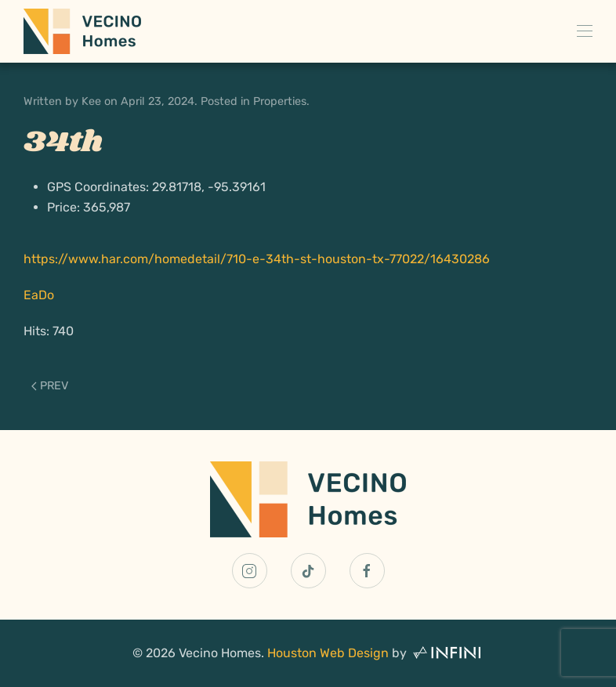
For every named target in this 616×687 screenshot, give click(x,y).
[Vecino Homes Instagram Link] (250, 571)
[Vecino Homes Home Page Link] (308, 499)
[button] (585, 31)
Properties (280, 101)
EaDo (39, 295)
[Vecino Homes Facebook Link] (367, 571)
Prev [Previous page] (50, 386)
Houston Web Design (328, 653)
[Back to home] (82, 31)
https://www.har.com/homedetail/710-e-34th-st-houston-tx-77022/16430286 (257, 259)
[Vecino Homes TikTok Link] (308, 571)
